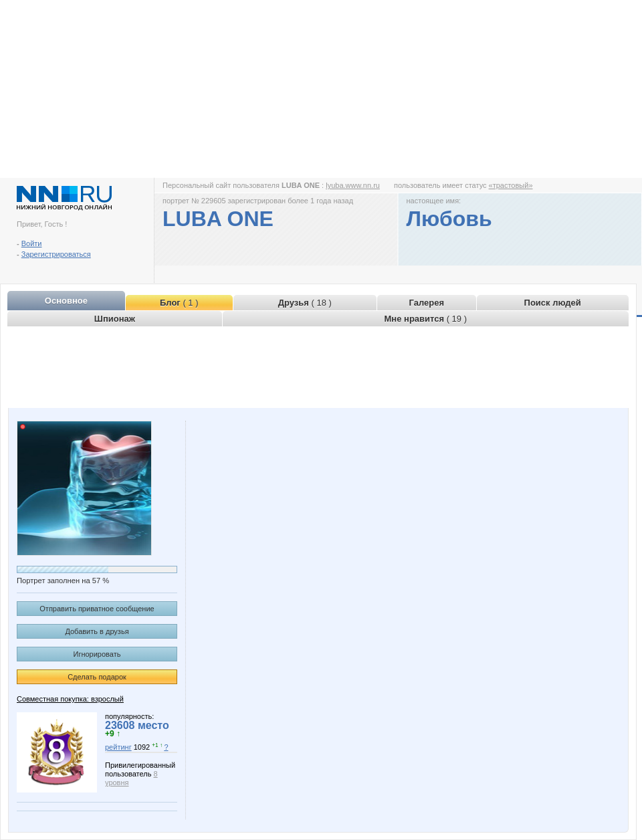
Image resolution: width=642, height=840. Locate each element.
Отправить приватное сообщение (97, 609)
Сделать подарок (97, 677)
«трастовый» (511, 185)
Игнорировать (97, 654)
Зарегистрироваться (56, 254)
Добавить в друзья (97, 631)
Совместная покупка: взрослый (70, 699)
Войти (32, 243)
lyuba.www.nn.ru (353, 185)
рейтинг (118, 747)
